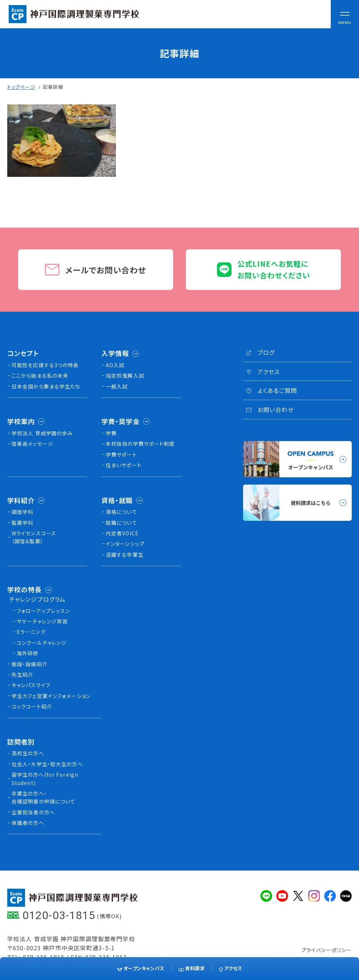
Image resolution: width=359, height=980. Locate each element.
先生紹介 (22, 674)
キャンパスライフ (31, 685)
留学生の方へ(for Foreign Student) (45, 778)
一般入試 (117, 386)
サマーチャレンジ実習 (42, 621)
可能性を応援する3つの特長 (45, 365)
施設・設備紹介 (30, 664)
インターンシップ (125, 544)
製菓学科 (22, 523)
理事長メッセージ (32, 444)
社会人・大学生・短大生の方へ (47, 764)
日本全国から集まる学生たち (46, 386)
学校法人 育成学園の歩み (42, 433)
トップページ (21, 87)
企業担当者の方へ (33, 812)
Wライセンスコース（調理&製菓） (34, 537)
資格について (122, 512)
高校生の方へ (28, 753)
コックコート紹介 (32, 706)
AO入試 (115, 365)
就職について (122, 523)
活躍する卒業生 (125, 555)
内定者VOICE (122, 533)
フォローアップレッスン (43, 611)
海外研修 (28, 653)
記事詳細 (53, 87)
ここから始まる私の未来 (40, 375)
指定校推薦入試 (125, 375)
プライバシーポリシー (327, 950)
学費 (111, 433)
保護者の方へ (28, 823)
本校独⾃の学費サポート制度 (140, 444)
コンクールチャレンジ (42, 643)
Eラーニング (31, 632)
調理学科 (22, 512)
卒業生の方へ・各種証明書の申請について (43, 797)
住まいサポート (124, 465)
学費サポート (121, 454)
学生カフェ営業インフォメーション (51, 696)
